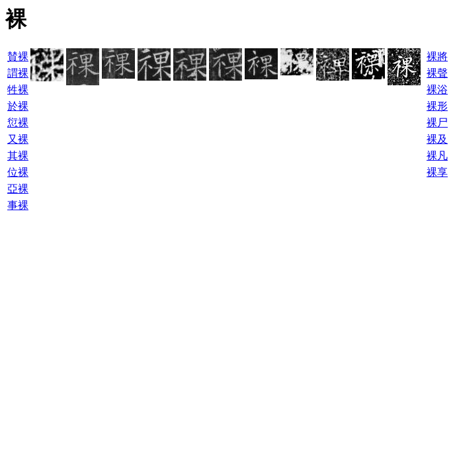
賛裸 (18, 57)
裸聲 (437, 73)
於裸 (18, 106)
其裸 (18, 156)
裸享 (437, 172)
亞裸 (18, 189)
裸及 (437, 139)
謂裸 (18, 73)
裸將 (437, 57)
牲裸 (18, 90)
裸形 (437, 106)
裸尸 (437, 123)
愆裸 (18, 123)
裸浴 (437, 90)
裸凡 (437, 156)
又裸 (18, 139)
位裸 (18, 172)
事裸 (18, 205)
